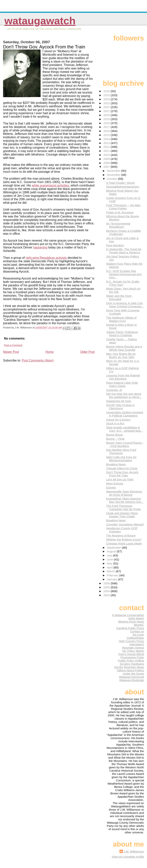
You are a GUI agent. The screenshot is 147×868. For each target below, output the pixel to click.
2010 (107, 155)
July (110, 555)
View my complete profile (128, 857)
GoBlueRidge (135, 638)
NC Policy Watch (133, 651)
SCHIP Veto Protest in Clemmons (120, 407)
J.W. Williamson (134, 851)
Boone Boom (114, 435)
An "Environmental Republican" (118, 225)
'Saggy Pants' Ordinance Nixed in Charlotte (122, 334)
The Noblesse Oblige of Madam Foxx (121, 319)
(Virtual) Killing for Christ (122, 468)
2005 (107, 587)
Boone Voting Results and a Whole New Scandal (124, 348)
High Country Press (131, 641)
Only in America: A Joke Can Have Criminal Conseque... (125, 305)
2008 (107, 163)
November (114, 175)
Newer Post (11, 352)
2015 (107, 135)
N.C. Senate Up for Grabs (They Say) (123, 283)
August (112, 551)
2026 (107, 91)
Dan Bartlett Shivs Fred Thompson (121, 451)
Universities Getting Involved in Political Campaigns (124, 414)
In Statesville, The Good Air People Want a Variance (124, 251)
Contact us (137, 631)
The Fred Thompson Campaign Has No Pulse (123, 507)
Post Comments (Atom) (38, 360)
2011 (107, 151)
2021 (107, 111)
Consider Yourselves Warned (125, 524)
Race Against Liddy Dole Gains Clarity (122, 384)
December (114, 171)
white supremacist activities (50, 185)
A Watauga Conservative (128, 615)
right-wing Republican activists (46, 258)
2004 (107, 591)
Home (49, 352)
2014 (107, 139)
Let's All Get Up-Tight (120, 479)
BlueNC (139, 625)
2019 (107, 119)
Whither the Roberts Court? (124, 539)
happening (40, 247)
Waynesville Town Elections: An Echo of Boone (124, 493)
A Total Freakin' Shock (120, 183)
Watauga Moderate (132, 680)
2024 (107, 99)
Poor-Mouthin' (115, 245)
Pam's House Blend (131, 654)
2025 (107, 95)
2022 (107, 107)
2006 (107, 583)
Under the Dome (133, 674)
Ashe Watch (136, 618)
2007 (107, 167)
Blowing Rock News (131, 622)
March (111, 571)
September (114, 548)
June (110, 559)
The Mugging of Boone (121, 535)
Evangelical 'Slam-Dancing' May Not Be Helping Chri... (125, 500)
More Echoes (115, 483)
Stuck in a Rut (115, 423)
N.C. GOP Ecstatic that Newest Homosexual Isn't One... (124, 274)
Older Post (87, 352)
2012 (107, 147)
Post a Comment (13, 345)
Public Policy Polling (131, 661)
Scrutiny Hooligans (132, 664)
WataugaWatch (40, 21)
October (112, 179)
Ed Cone (138, 635)
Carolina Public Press (130, 628)
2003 (107, 595)
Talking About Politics (130, 670)
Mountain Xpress (133, 648)
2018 (107, 123)
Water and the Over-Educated (119, 297)
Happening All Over (119, 401)
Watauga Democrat (131, 677)
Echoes (111, 487)
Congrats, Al (114, 390)
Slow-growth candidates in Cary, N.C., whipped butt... (124, 429)
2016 (107, 131)
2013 (107, 143)
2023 (107, 103)
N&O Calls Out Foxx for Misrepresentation (121, 459)
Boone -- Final (115, 439)
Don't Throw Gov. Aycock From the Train (122, 474)
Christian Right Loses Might (124, 544)
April (110, 567)
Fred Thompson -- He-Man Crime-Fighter (123, 207)
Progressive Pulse (132, 657)
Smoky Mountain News (129, 667)
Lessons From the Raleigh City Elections (123, 377)
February (113, 575)
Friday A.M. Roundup (120, 212)
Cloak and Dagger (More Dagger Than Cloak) (122, 515)
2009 (107, 159)
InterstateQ (137, 644)
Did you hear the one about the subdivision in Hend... (124, 395)
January (112, 579)
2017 (107, 127)
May (110, 563)
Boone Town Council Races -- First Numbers (125, 444)
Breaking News (116, 464)
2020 (107, 115)
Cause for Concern (118, 420)
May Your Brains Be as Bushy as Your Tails (121, 355)
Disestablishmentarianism (123, 187)
